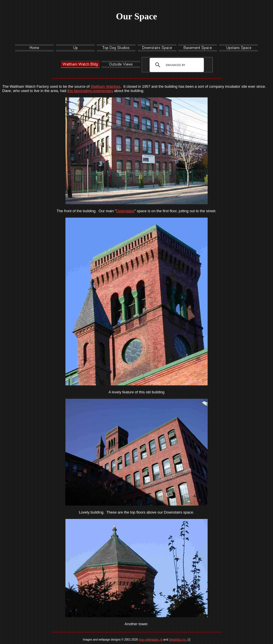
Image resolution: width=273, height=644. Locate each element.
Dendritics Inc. (178, 640)
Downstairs (125, 211)
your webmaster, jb (151, 640)
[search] (175, 65)
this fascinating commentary (90, 91)
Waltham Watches (105, 86)
